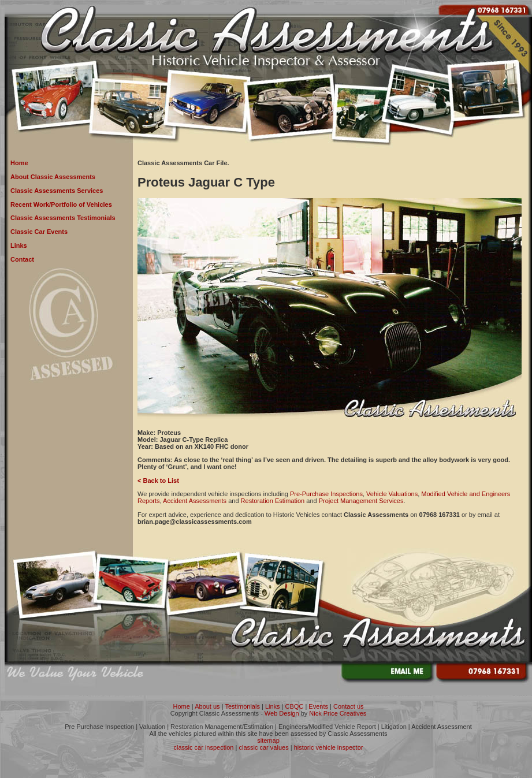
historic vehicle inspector (329, 747)
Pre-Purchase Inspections (326, 494)
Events (318, 706)
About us (207, 706)
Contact (22, 259)
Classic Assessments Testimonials (63, 218)
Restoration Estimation (273, 501)
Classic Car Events (39, 232)
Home (19, 163)
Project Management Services (361, 501)
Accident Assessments (195, 501)
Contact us (349, 706)
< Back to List (158, 481)
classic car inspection (204, 747)
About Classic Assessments (53, 177)
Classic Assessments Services (57, 191)
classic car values (263, 747)
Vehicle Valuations (392, 494)
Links (19, 245)
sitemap (268, 740)
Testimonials (242, 706)
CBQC (295, 706)
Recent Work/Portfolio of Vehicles (61, 204)
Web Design (282, 713)
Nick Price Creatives (338, 713)
